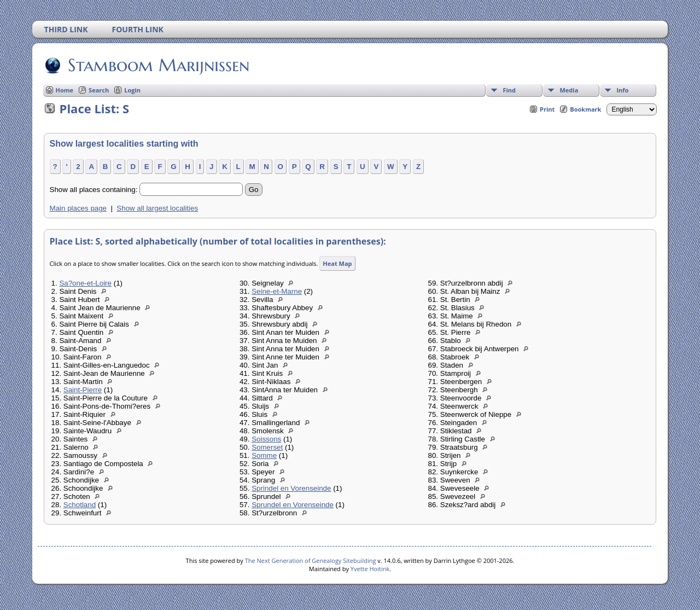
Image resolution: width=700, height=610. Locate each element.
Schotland (80, 505)
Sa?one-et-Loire (85, 283)
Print (547, 109)
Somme (264, 455)
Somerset (267, 447)
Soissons (266, 439)
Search (99, 90)
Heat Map (337, 263)
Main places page (78, 208)
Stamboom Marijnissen (158, 65)
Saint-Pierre (83, 390)
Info (622, 90)
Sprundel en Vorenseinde (293, 505)
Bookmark (585, 109)
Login (132, 90)
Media (569, 90)
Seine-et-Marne (277, 291)
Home (65, 90)
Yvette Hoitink (370, 569)
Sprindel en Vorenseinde (291, 488)
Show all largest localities (157, 208)
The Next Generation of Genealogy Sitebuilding (311, 560)
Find (509, 90)
